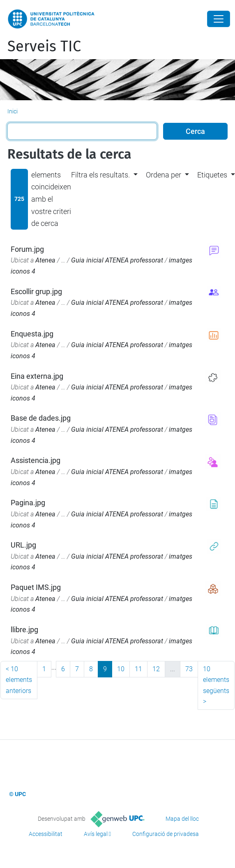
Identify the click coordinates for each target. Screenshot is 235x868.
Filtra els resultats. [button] (100, 175)
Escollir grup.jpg (36, 291)
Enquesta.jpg (32, 334)
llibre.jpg (24, 630)
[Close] (219, 19)
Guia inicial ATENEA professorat (117, 260)
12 (156, 669)
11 (138, 669)
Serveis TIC (44, 46)
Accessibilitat (46, 834)
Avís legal (96, 834)
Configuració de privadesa (166, 834)
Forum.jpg (27, 249)
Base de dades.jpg (41, 418)
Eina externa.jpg (37, 376)
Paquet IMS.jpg (36, 587)
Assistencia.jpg (36, 460)
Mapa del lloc (182, 819)
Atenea (45, 260)
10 (121, 669)
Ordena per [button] (164, 175)
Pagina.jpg (28, 503)
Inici (13, 111)
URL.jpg (23, 545)
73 (189, 669)
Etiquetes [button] (212, 175)
